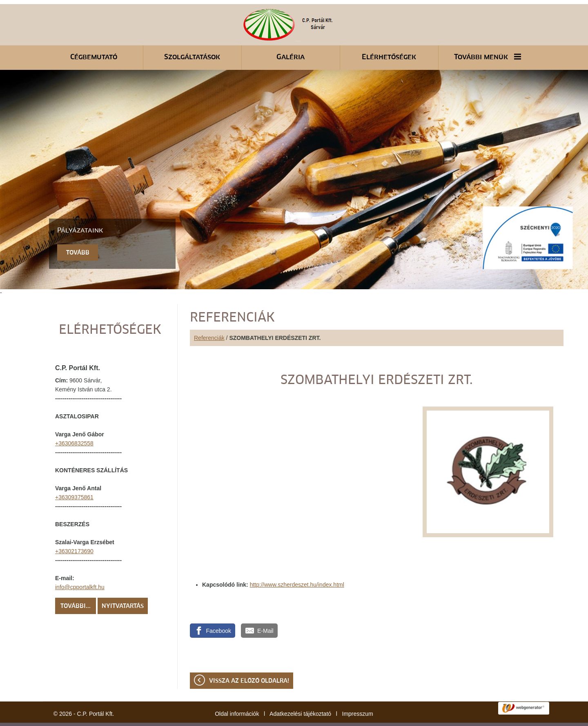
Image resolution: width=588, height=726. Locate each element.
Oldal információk (237, 693)
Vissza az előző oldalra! (249, 661)
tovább (78, 232)
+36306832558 (74, 423)
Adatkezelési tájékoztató (300, 693)
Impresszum (358, 693)
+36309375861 (74, 477)
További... (76, 586)
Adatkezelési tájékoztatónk (167, 717)
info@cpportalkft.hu (80, 567)
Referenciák (209, 317)
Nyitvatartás (123, 586)
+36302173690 (74, 531)
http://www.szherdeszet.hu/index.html (297, 564)
